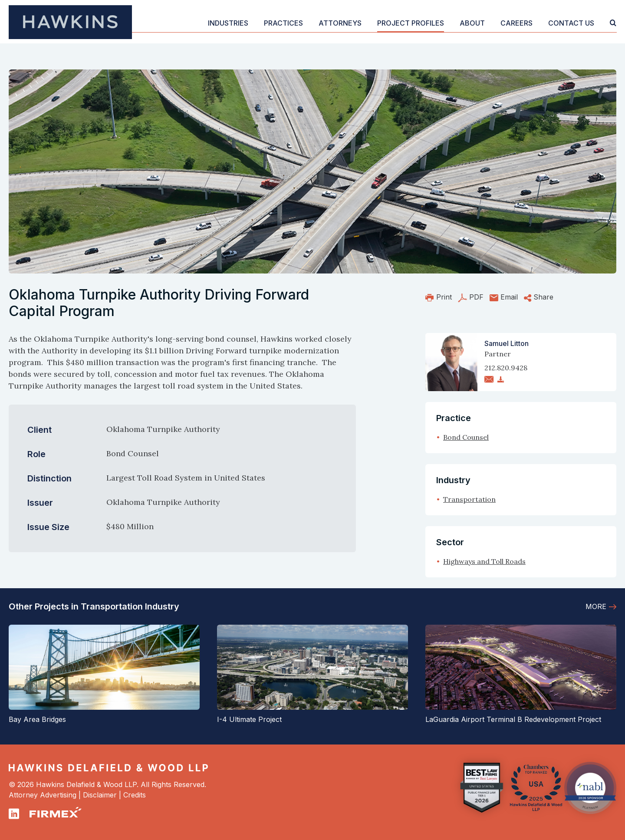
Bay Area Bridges (37, 719)
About (472, 23)
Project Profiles (411, 23)
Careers (516, 23)
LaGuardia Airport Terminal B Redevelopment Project (513, 719)
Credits (135, 795)
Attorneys (340, 23)
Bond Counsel (466, 437)
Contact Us (571, 23)
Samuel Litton (507, 343)
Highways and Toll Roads (484, 561)
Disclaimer (100, 795)
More (596, 606)
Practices (283, 23)
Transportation (469, 499)
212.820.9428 (506, 368)
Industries (228, 23)
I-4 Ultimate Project (249, 719)
